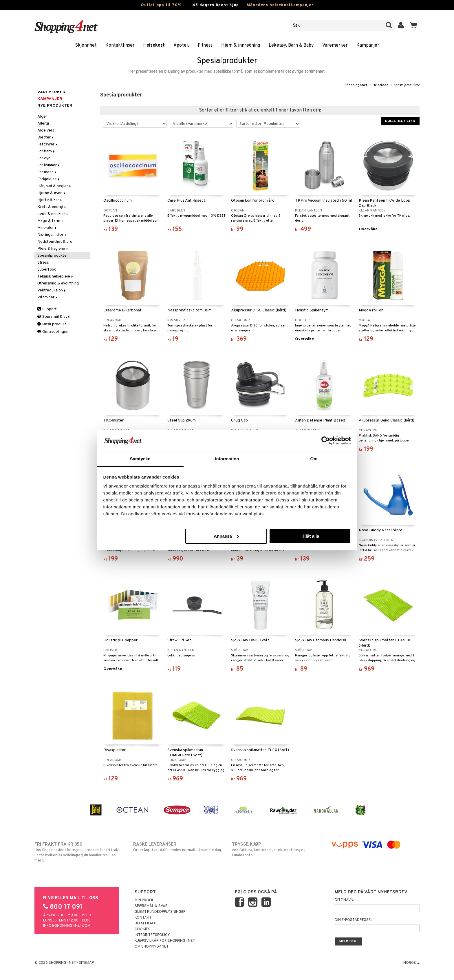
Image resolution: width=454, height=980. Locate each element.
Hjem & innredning (241, 45)
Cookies (142, 929)
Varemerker (335, 45)
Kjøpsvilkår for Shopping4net (165, 941)
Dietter (46, 137)
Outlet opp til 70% (161, 5)
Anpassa (226, 536)
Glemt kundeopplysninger (160, 912)
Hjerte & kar (50, 200)
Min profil (144, 900)
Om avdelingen (53, 332)
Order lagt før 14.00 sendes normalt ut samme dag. (178, 847)
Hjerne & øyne (52, 193)
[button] (414, 25)
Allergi (43, 124)
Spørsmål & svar (54, 317)
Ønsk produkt (52, 324)
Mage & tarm (51, 221)
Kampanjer (368, 45)
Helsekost (154, 45)
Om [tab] (314, 459)
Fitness (205, 45)
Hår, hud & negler (55, 186)
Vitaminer (48, 297)
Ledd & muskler (53, 214)
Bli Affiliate (146, 924)
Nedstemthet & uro (55, 242)
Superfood (47, 270)
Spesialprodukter (407, 85)
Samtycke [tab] (140, 459)
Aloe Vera (46, 131)
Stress (43, 263)
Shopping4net (356, 85)
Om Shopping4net (152, 947)
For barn (46, 151)
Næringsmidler (52, 235)
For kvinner (49, 165)
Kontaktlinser (120, 45)
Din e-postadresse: (353, 920)
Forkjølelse (49, 179)
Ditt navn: (344, 900)
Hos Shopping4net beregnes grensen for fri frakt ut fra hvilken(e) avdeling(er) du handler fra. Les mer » (79, 852)
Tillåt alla (310, 536)
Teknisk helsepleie (56, 277)
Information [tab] (227, 459)
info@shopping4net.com (67, 926)
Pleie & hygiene (53, 249)
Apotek (181, 45)
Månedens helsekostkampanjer (280, 5)
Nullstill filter (400, 121)
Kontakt (143, 918)
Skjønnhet (86, 45)
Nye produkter (55, 106)
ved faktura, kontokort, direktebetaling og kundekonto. (276, 850)
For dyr (44, 158)
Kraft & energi (52, 207)
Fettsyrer (48, 144)
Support (47, 309)
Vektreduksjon (52, 290)
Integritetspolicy (152, 935)
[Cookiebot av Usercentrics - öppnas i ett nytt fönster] (326, 441)
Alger (42, 117)
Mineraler (47, 228)
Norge (411, 963)
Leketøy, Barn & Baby (291, 45)
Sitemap (86, 963)
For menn (47, 172)
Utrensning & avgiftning (58, 283)
